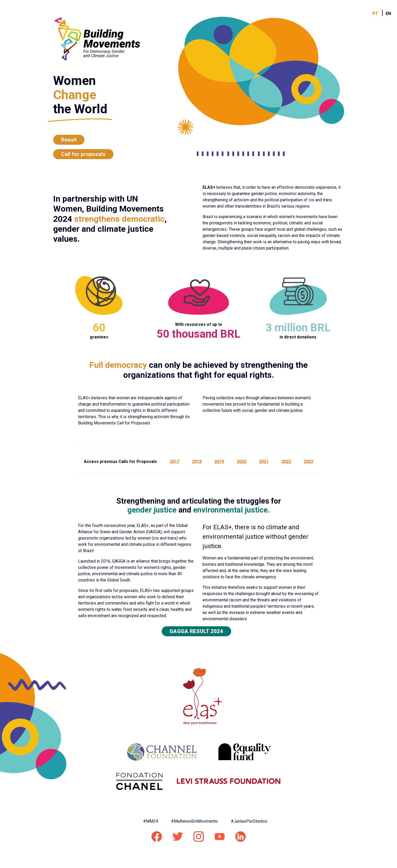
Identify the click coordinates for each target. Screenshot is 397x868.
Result (69, 140)
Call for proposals (83, 154)
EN (388, 14)
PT (375, 14)
